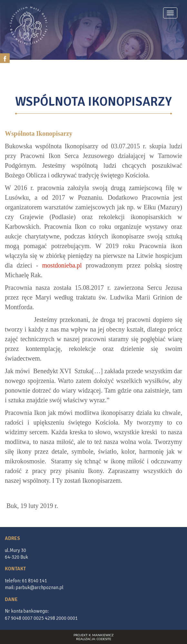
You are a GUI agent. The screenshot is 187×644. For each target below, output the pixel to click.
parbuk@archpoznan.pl (40, 587)
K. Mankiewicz (101, 635)
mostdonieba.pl (62, 265)
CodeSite (104, 639)
